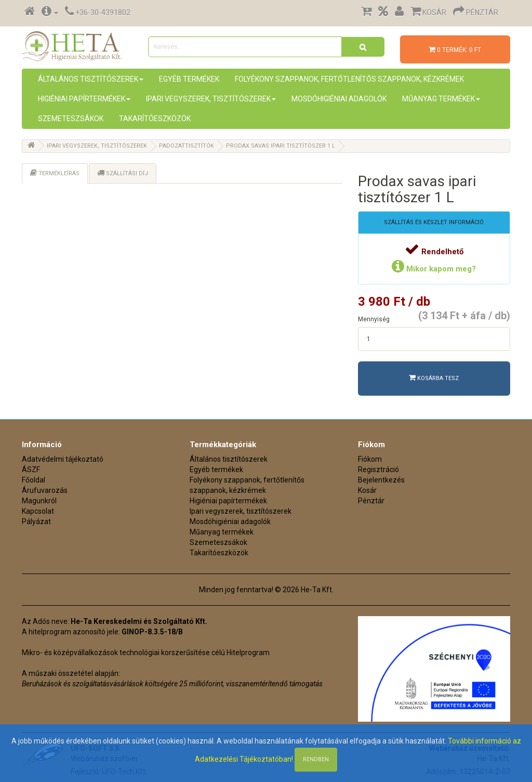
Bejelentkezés (381, 480)
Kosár (367, 490)
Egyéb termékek (189, 79)
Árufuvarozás (45, 490)
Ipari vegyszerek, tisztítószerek (211, 99)
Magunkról (39, 501)
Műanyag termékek (441, 99)
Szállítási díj (123, 173)
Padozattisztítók (187, 146)
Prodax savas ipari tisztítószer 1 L (281, 146)
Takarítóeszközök (155, 119)
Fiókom (370, 459)
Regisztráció (378, 470)
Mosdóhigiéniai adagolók (339, 99)
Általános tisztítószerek (91, 79)
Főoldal (34, 480)
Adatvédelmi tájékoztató (63, 459)
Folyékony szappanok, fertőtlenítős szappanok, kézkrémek (349, 79)
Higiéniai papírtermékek (84, 99)
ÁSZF (31, 470)
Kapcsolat (38, 511)
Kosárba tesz (434, 378)
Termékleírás (55, 173)
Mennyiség (374, 319)
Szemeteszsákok (71, 119)
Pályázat (36, 522)
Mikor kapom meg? (434, 269)
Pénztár (371, 501)
